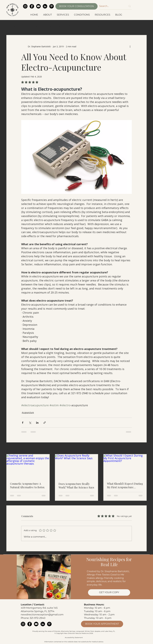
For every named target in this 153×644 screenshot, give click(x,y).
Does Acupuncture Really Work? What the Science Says (76, 486)
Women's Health (30, 26)
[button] (48, 15)
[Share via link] (45, 423)
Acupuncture (76, 26)
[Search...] (111, 6)
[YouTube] (38, 6)
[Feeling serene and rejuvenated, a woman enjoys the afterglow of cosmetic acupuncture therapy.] (28, 466)
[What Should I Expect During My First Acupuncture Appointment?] (125, 466)
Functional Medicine (99, 26)
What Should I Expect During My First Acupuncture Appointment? (125, 485)
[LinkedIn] (45, 6)
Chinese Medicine (126, 26)
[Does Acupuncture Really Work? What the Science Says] (77, 466)
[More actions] (130, 46)
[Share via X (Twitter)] (30, 423)
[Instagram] (25, 6)
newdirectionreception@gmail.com (42, 615)
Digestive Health (54, 26)
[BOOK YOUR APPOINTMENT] (102, 624)
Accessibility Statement (74, 638)
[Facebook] (32, 6)
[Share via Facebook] (23, 423)
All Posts (11, 26)
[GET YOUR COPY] (109, 592)
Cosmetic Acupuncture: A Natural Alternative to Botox (27, 485)
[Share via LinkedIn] (37, 423)
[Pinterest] (52, 6)
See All (144, 449)
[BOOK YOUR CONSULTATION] (76, 6)
